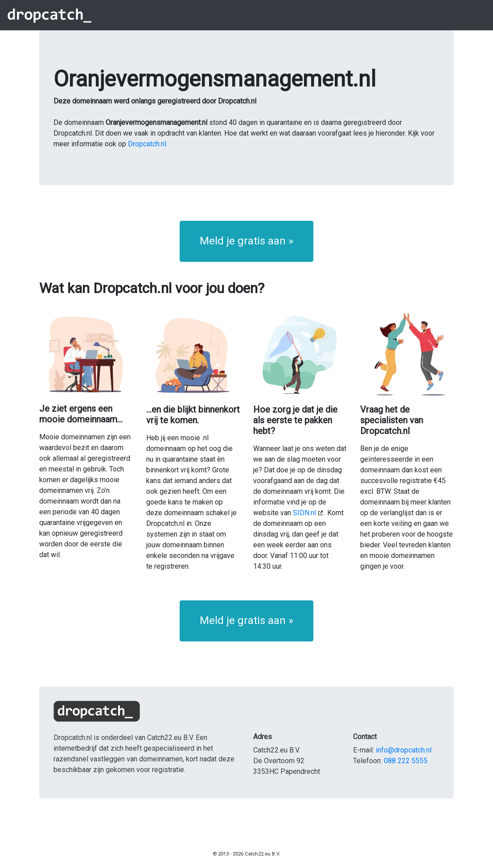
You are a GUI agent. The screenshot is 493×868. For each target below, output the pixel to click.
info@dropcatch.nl (404, 750)
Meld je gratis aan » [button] (246, 241)
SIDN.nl (304, 513)
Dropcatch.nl (147, 144)
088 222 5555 (406, 761)
